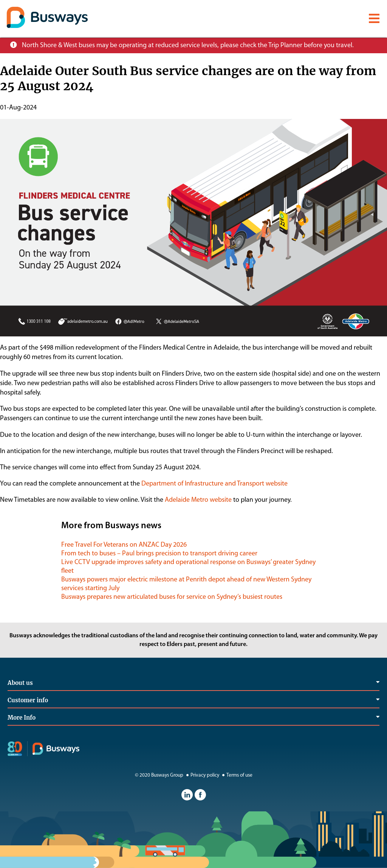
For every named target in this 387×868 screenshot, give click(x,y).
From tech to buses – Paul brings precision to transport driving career (159, 554)
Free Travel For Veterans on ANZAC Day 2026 (124, 545)
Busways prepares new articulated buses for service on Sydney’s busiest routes (172, 597)
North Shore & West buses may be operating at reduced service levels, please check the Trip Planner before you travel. (188, 45)
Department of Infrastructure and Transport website (214, 484)
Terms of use (236, 775)
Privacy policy (202, 775)
